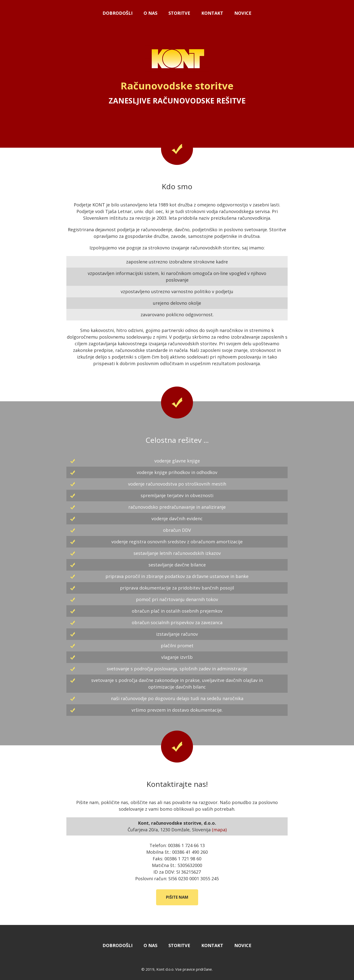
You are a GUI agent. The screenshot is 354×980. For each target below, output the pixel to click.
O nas (150, 13)
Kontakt (212, 13)
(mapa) (219, 830)
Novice (243, 13)
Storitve (179, 13)
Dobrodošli (118, 13)
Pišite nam (177, 897)
